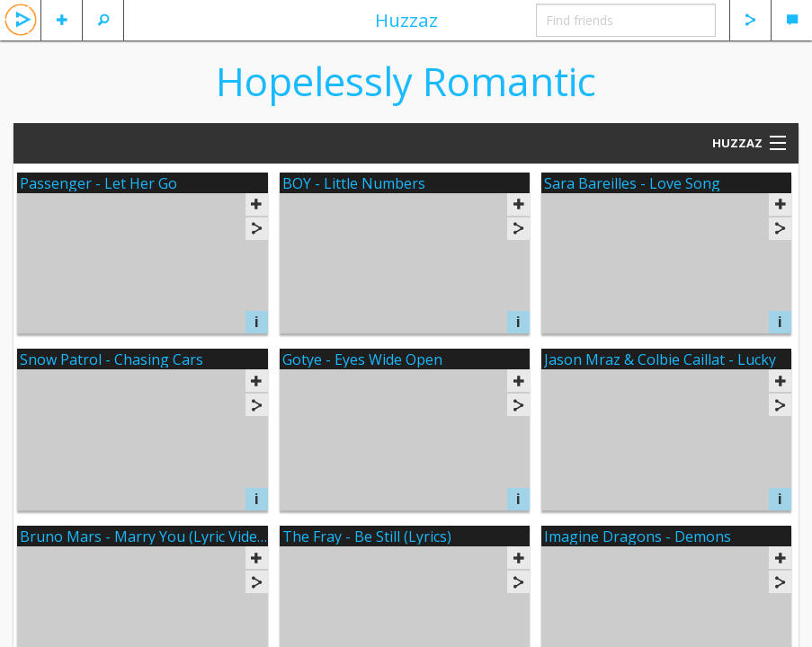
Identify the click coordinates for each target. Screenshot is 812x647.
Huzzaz (406, 20)
